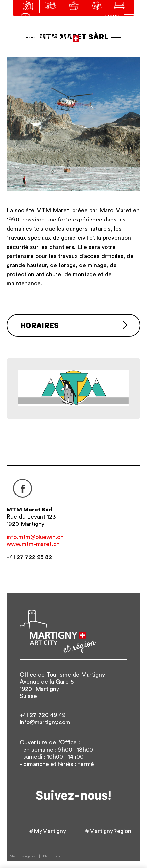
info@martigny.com (45, 722)
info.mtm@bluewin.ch (35, 537)
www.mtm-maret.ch (33, 544)
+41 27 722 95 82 (29, 557)
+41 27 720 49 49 (43, 715)
